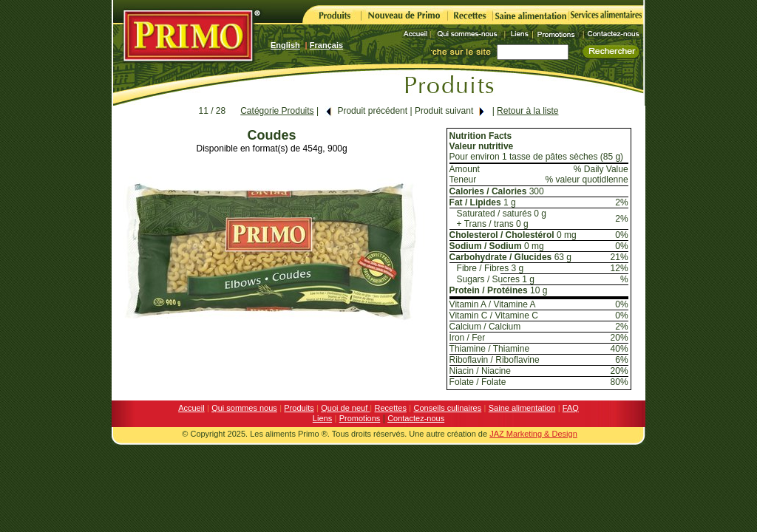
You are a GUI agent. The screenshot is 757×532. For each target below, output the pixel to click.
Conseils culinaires (448, 408)
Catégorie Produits (277, 111)
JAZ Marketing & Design (533, 434)
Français (326, 45)
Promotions (360, 418)
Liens (322, 418)
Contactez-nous (416, 418)
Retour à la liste (527, 111)
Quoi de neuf (345, 408)
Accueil (191, 408)
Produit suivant (450, 111)
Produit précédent (366, 111)
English (285, 45)
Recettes (391, 408)
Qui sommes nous (244, 408)
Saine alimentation (522, 408)
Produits (299, 408)
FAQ (571, 408)
